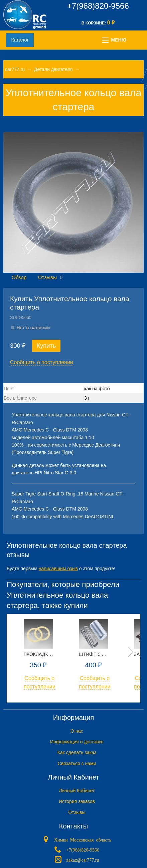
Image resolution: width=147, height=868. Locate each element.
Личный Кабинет (77, 791)
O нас (77, 731)
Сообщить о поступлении (42, 362)
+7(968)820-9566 (98, 6)
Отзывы (47, 277)
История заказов (77, 801)
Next (131, 652)
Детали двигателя (53, 69)
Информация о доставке (77, 742)
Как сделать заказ (77, 752)
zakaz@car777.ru (83, 860)
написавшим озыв (58, 569)
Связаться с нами (77, 763)
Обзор (19, 277)
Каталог (20, 40)
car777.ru (15, 69)
